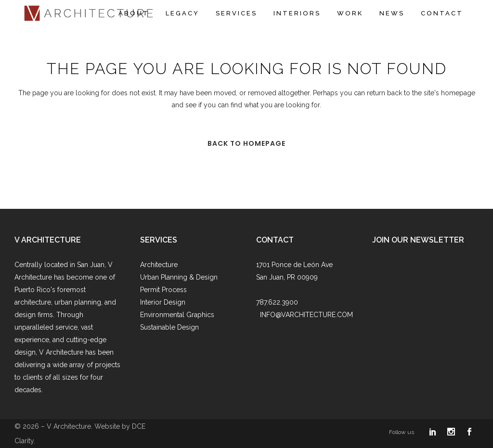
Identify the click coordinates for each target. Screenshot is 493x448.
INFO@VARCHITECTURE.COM (306, 315)
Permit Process (163, 290)
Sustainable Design (169, 327)
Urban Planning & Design (179, 277)
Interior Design (163, 302)
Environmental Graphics (177, 315)
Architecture (159, 265)
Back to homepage (246, 143)
